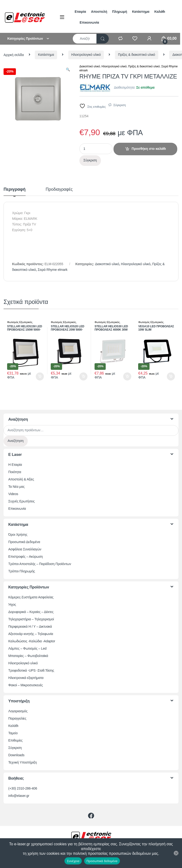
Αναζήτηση (16, 441)
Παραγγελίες (17, 718)
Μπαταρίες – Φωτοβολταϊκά (28, 656)
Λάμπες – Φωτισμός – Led (27, 648)
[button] (68, 70)
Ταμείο (13, 733)
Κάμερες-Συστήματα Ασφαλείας (31, 597)
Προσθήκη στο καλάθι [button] (40, 376)
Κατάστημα (141, 12)
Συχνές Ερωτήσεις (21, 501)
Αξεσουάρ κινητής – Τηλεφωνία (31, 634)
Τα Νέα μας (16, 487)
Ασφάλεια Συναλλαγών (25, 549)
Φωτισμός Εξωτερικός (20, 322)
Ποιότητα (15, 472)
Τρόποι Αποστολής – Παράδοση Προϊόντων (40, 564)
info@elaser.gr (19, 796)
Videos (13, 494)
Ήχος (12, 605)
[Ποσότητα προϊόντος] (96, 149)
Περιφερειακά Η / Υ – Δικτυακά (30, 626)
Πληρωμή (120, 12)
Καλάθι (160, 12)
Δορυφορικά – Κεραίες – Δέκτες (31, 612)
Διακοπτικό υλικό (90, 66)
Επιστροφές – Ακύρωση (25, 557)
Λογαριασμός (18, 711)
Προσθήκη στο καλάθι (149, 149)
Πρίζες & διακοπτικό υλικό (137, 55)
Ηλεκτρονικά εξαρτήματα (26, 678)
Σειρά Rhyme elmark (53, 270)
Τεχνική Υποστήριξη (23, 762)
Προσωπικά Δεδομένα (24, 542)
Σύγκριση (120, 105)
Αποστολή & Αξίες (21, 479)
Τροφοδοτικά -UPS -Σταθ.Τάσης (31, 670)
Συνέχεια (73, 861)
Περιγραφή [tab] (15, 189)
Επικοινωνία (89, 22)
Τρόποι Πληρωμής (22, 571)
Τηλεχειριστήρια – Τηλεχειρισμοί (31, 619)
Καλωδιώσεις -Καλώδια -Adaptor (32, 641)
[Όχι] (176, 853)
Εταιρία (80, 12)
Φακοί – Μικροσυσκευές (26, 685)
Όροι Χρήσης (18, 535)
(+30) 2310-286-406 (23, 788)
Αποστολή (99, 12)
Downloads (16, 755)
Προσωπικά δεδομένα (102, 861)
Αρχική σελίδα (14, 55)
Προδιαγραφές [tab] (59, 189)
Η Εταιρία (15, 465)
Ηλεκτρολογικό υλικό (86, 55)
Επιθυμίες (15, 740)
